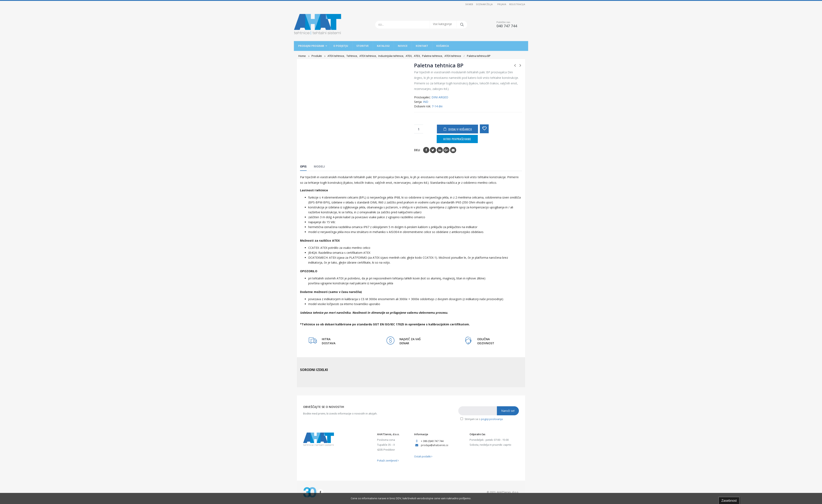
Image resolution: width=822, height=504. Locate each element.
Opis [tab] (303, 166)
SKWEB (469, 4)
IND (426, 102)
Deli (417, 150)
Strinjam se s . (482, 419)
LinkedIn (440, 150)
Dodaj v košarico (460, 129)
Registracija (517, 4)
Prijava (502, 4)
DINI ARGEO (440, 97)
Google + (446, 150)
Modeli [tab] (319, 166)
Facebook (426, 150)
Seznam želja (484, 4)
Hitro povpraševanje (457, 139)
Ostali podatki (423, 456)
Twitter (433, 150)
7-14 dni (437, 106)
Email (453, 150)
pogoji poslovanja (492, 419)
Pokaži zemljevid (388, 461)
